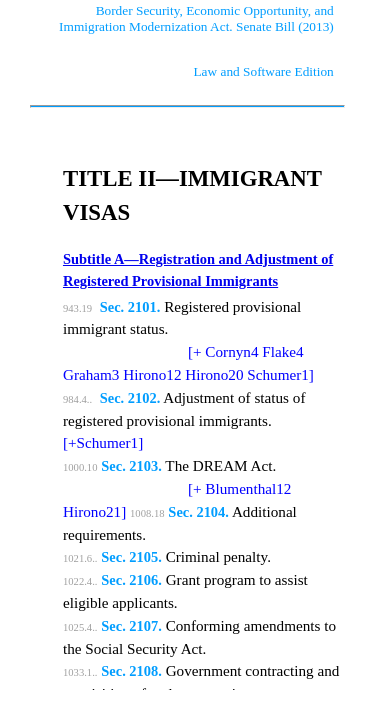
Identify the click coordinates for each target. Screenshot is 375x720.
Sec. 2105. (131, 557)
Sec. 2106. (131, 580)
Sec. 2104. (198, 512)
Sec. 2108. (131, 671)
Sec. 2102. (130, 398)
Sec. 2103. (131, 466)
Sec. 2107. (131, 626)
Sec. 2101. (130, 307)
